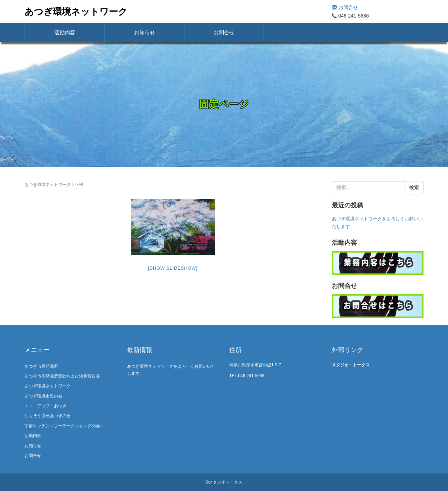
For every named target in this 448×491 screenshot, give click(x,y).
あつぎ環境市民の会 (43, 396)
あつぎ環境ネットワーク (76, 12)
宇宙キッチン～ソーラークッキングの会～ (64, 426)
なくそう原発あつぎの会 (48, 416)
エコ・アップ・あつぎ (45, 406)
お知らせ (145, 32)
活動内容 (65, 32)
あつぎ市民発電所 (41, 366)
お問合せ (345, 7)
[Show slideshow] (173, 268)
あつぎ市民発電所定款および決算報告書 (62, 376)
